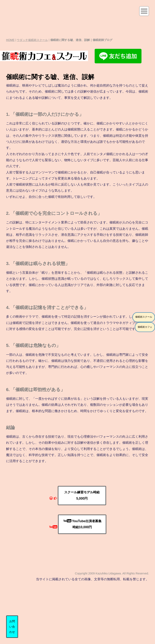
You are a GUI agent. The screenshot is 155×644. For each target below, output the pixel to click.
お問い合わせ (12, 627)
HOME (10, 40)
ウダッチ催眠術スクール (32, 40)
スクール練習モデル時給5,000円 (82, 495)
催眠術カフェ (145, 327)
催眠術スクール (144, 317)
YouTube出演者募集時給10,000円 (82, 524)
